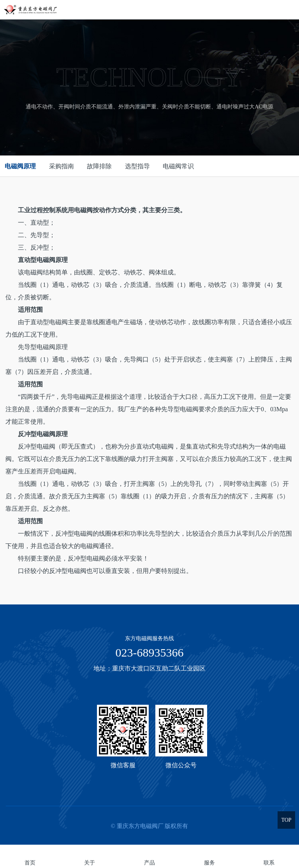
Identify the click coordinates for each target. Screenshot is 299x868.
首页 (30, 863)
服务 (209, 863)
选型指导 (137, 166)
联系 (269, 863)
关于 (90, 863)
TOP (286, 820)
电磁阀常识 (178, 166)
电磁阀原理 (20, 166)
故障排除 (99, 166)
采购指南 (62, 166)
